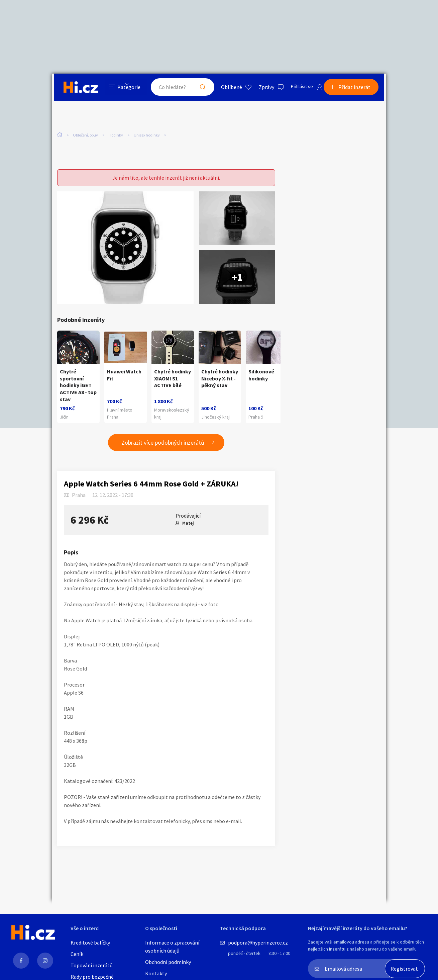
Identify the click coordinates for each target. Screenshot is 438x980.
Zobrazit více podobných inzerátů (163, 443)
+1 (237, 278)
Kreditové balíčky (90, 943)
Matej (188, 524)
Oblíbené (224, 88)
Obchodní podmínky (168, 962)
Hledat (195, 88)
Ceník (77, 954)
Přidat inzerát (357, 88)
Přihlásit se (296, 88)
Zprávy (259, 88)
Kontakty (156, 973)
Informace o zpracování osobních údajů (172, 947)
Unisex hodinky (147, 137)
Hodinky (116, 137)
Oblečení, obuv (85, 137)
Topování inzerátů (92, 965)
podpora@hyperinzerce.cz (258, 943)
